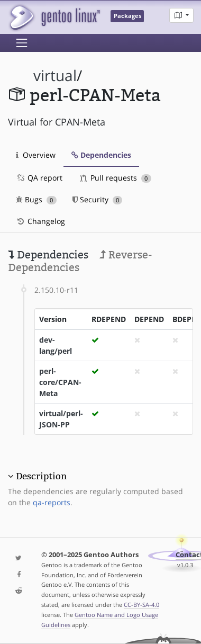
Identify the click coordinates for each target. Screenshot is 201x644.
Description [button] (41, 476)
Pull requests (116, 178)
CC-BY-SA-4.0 (141, 605)
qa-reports (52, 502)
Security (98, 199)
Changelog (40, 221)
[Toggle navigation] (22, 43)
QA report (39, 178)
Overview (36, 155)
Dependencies (101, 155)
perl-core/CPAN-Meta (60, 382)
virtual (55, 75)
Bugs (36, 199)
